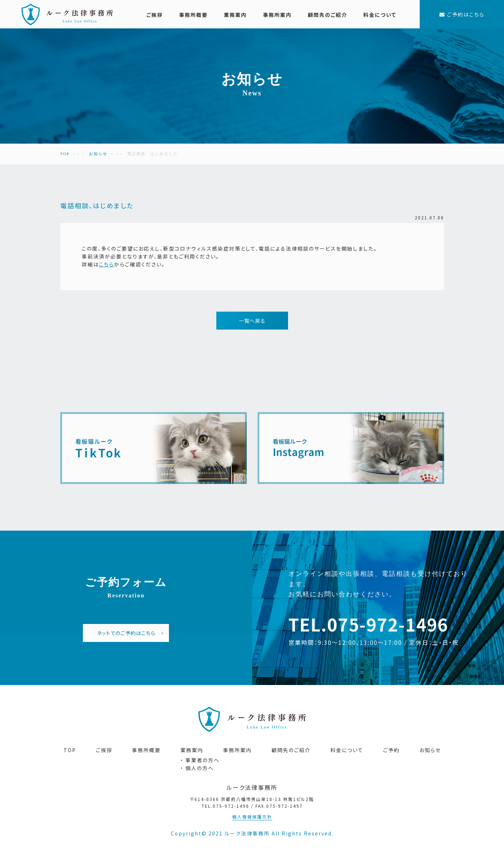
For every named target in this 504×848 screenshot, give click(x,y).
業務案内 (235, 15)
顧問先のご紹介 (328, 15)
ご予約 (391, 750)
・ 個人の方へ (197, 768)
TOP (65, 154)
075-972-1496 (388, 624)
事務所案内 (277, 15)
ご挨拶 (155, 15)
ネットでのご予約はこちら (130, 633)
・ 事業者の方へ (200, 760)
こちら (107, 264)
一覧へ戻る (252, 321)
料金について (380, 15)
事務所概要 (193, 15)
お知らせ (98, 154)
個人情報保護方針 (252, 817)
